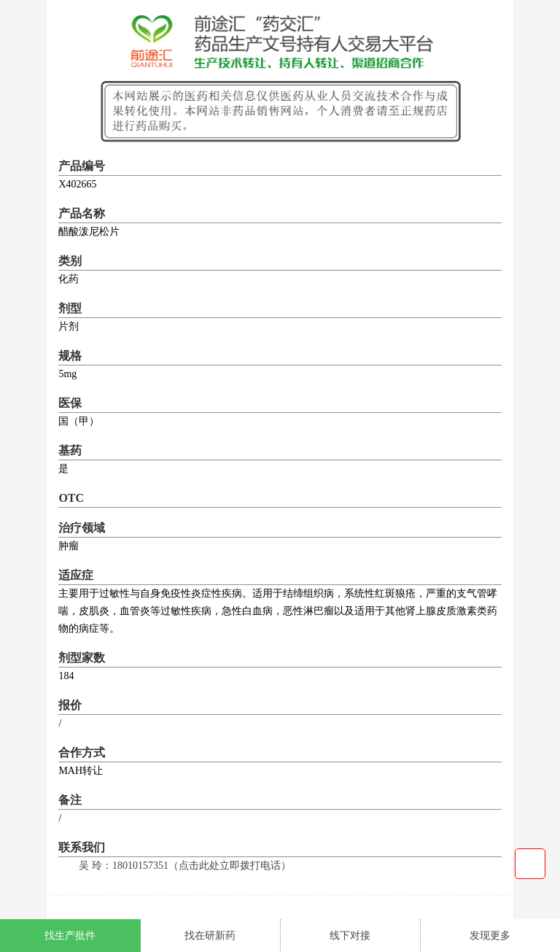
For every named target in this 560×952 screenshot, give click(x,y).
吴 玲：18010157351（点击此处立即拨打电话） (185, 866)
